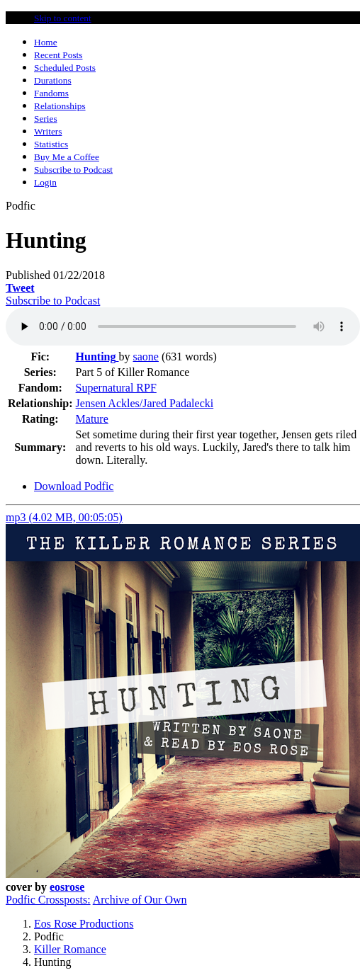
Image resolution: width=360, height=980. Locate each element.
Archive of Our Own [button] (140, 900)
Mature (92, 419)
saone (146, 357)
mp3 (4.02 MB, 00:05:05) (64, 517)
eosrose (67, 887)
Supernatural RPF (116, 388)
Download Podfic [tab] (74, 486)
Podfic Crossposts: (48, 900)
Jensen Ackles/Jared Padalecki (145, 403)
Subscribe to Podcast (53, 301)
